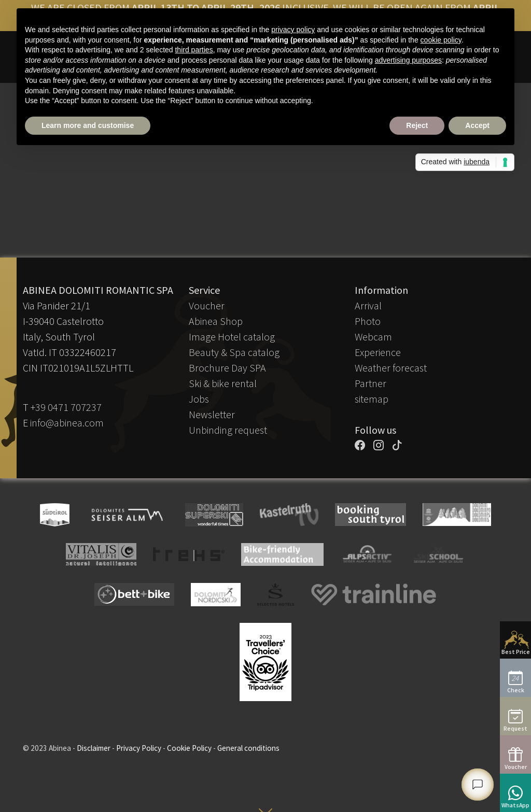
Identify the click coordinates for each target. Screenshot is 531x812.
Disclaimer (94, 748)
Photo (368, 321)
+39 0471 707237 (66, 407)
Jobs (199, 399)
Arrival (368, 305)
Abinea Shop (216, 321)
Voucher (207, 305)
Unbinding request (228, 430)
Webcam (373, 337)
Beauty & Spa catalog (234, 352)
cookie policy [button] (441, 40)
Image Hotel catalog (232, 337)
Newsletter (212, 414)
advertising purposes (408, 60)
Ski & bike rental (223, 383)
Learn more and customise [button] (88, 125)
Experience (378, 352)
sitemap (372, 399)
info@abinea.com (67, 423)
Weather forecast (391, 368)
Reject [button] (417, 125)
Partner (371, 383)
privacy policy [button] (293, 30)
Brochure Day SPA (227, 368)
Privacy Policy (139, 748)
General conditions (248, 748)
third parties (194, 50)
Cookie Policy (189, 748)
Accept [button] (477, 125)
